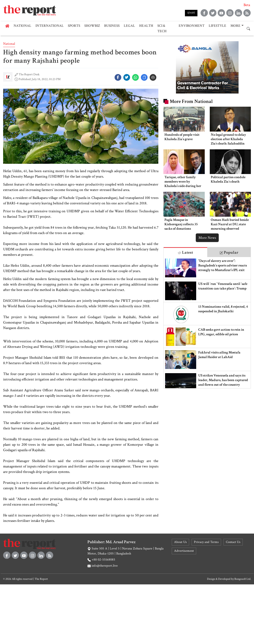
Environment (192, 26)
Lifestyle (217, 26)
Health (146, 26)
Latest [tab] (185, 252)
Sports (74, 26)
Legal (129, 26)
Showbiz (92, 26)
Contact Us (233, 542)
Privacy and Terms (206, 542)
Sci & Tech (162, 28)
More (235, 26)
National (22, 26)
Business (112, 26)
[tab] (185, 252)
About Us (180, 542)
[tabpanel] (207, 323)
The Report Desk (29, 74)
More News (207, 238)
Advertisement (184, 551)
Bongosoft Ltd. (243, 579)
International (50, 26)
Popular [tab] (229, 252)
